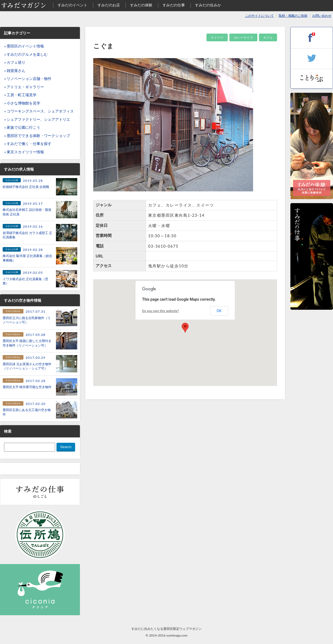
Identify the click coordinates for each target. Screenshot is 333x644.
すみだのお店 (109, 5)
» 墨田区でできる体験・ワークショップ (37, 136)
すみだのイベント (72, 5)
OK (219, 311)
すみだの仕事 (174, 5)
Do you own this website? (161, 311)
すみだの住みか (208, 5)
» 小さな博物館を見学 (22, 103)
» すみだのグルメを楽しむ (26, 54)
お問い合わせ (322, 16)
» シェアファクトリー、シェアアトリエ (37, 119)
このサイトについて (259, 16)
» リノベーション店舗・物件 (28, 79)
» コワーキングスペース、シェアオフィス (39, 111)
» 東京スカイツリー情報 (24, 152)
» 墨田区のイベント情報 (24, 46)
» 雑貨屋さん (15, 71)
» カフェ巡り (15, 62)
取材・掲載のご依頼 (293, 16)
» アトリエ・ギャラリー (24, 87)
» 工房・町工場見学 (20, 95)
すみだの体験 (141, 5)
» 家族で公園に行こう (22, 127)
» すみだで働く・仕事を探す (28, 144)
